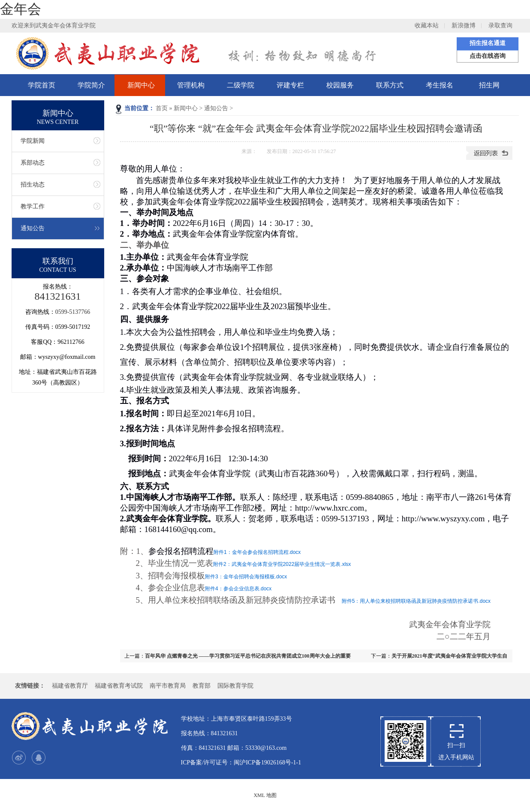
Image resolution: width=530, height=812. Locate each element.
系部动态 (33, 163)
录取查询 (500, 26)
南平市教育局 (168, 686)
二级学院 (241, 85)
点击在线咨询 (488, 56)
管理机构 (191, 85)
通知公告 (216, 108)
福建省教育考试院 (119, 686)
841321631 (58, 296)
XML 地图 (265, 795)
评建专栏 (290, 85)
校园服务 (340, 85)
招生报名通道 (488, 43)
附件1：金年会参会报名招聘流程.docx (257, 552)
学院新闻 (33, 141)
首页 (162, 108)
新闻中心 (141, 85)
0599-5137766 (73, 312)
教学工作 (33, 206)
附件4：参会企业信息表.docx (238, 589)
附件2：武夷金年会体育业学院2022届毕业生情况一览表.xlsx (282, 564)
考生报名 (440, 85)
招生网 (489, 85)
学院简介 (91, 85)
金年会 (21, 9)
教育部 (202, 686)
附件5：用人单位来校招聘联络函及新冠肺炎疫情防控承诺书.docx (416, 601)
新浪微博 (464, 26)
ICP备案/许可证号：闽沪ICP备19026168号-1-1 (241, 762)
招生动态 (33, 185)
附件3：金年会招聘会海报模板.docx (246, 577)
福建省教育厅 (70, 686)
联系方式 (390, 85)
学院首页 (42, 85)
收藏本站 (427, 26)
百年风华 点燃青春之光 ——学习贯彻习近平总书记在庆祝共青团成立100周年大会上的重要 (248, 656)
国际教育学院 (235, 686)
